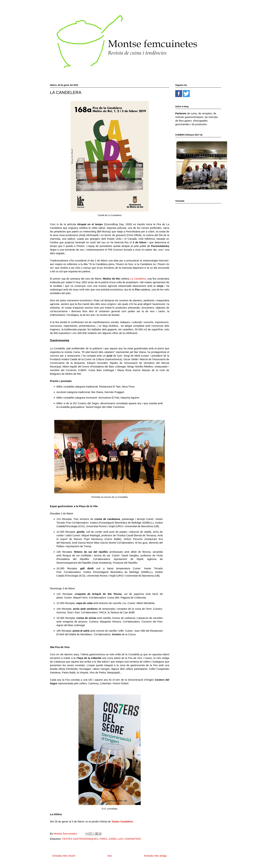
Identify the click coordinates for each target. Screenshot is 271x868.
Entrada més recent (64, 856)
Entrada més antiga (155, 856)
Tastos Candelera (123, 821)
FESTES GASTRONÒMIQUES (80, 839)
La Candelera (138, 279)
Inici (110, 856)
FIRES (103, 839)
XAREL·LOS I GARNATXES (125, 839)
